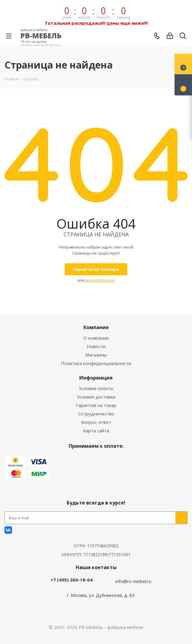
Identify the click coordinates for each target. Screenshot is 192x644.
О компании (96, 338)
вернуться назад (100, 280)
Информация (96, 378)
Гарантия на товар (96, 405)
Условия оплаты (96, 388)
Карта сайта (96, 431)
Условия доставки (96, 397)
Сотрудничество (96, 414)
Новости (96, 346)
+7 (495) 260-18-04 (71, 580)
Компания (96, 327)
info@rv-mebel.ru (133, 581)
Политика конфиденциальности (96, 363)
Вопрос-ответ (96, 422)
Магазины (96, 355)
